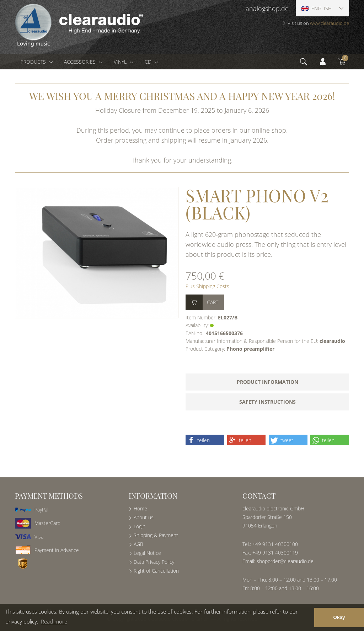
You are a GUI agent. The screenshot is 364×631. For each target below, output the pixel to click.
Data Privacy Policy (154, 562)
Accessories (81, 62)
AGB (138, 544)
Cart (213, 302)
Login (140, 526)
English (317, 8)
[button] (205, 440)
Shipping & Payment (156, 535)
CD (149, 62)
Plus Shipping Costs (207, 286)
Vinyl (121, 62)
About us (144, 517)
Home (140, 508)
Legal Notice (147, 553)
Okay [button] (339, 617)
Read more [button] (54, 621)
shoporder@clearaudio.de (285, 561)
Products (34, 62)
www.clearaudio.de (330, 23)
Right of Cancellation (156, 571)
